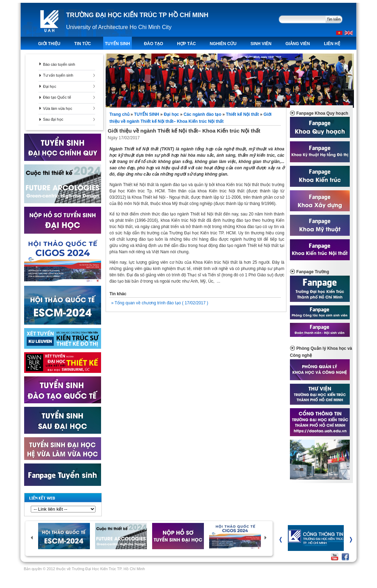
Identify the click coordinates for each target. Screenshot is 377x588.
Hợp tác (186, 44)
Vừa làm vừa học (58, 108)
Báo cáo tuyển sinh (59, 64)
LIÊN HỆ (332, 44)
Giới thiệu (49, 44)
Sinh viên (261, 44)
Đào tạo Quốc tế (57, 97)
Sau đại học (53, 119)
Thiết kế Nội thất (242, 114)
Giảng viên (298, 44)
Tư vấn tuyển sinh (58, 75)
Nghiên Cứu (223, 44)
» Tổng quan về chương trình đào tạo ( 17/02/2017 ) (160, 303)
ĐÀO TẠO (154, 44)
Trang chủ (120, 114)
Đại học (50, 86)
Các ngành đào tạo (202, 114)
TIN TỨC (83, 44)
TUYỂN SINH (118, 44)
